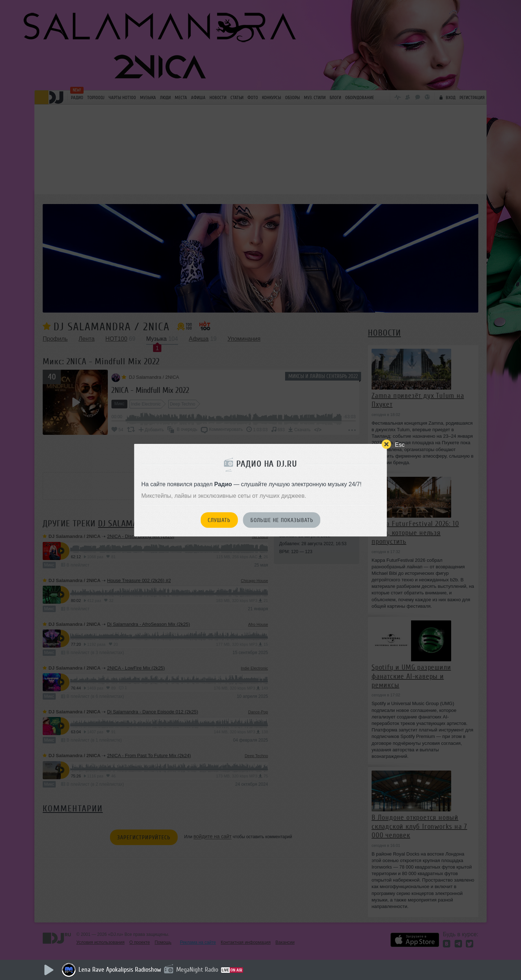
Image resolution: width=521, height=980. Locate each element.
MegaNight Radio (197, 970)
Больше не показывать (282, 520)
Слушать (219, 520)
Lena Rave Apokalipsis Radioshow (120, 970)
